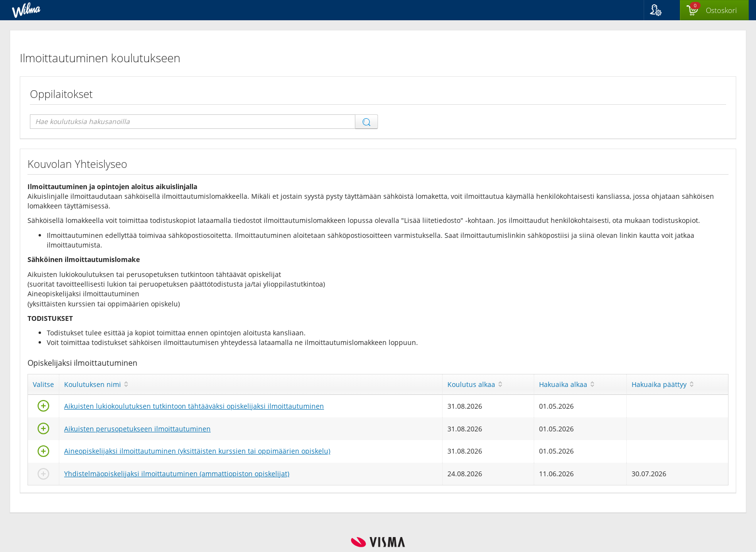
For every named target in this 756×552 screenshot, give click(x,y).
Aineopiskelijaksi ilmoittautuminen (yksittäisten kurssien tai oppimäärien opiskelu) (197, 451)
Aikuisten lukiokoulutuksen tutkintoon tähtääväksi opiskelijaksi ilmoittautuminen (194, 406)
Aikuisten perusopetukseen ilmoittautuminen (137, 429)
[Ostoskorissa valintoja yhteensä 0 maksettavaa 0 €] (714, 11)
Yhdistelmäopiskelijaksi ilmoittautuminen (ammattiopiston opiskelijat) (177, 474)
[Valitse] (43, 408)
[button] (662, 10)
